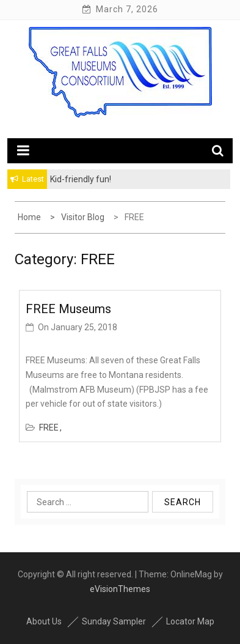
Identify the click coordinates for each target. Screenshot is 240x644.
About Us (44, 621)
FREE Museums (68, 309)
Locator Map (190, 621)
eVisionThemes (120, 589)
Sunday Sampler (114, 621)
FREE (49, 427)
